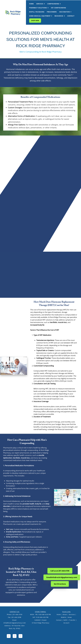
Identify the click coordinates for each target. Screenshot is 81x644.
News (70, 617)
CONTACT (71, 16)
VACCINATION (65, 12)
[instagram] (15, 636)
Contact (59, 620)
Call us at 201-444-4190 (60, 571)
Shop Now (35, 20)
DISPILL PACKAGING (37, 12)
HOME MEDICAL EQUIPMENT (41, 16)
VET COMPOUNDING (58, 8)
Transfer (72, 620)
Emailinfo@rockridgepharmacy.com (62, 577)
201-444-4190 (17, 614)
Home (59, 614)
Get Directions (60, 584)
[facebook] (9, 636)
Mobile (64, 617)
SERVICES (40, 4)
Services (72, 614)
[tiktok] (20, 636)
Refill (65, 620)
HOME (31, 4)
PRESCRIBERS (52, 12)
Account (66, 623)
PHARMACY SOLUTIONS (39, 8)
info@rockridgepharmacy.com (15, 623)
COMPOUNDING (54, 4)
